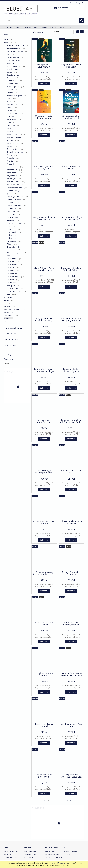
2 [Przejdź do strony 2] (52, 800)
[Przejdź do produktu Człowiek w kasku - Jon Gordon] (44, 507)
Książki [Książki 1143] (7, 42)
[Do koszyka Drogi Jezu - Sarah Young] (44, 692)
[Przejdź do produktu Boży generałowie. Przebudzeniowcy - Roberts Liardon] (44, 305)
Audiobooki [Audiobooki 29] (8, 297)
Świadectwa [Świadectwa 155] (11, 208)
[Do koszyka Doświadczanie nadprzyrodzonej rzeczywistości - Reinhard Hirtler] (71, 641)
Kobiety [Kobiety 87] (10, 108)
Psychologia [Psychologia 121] (11, 179)
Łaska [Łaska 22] (9, 122)
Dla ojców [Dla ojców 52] (10, 280)
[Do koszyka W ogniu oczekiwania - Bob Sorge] (71, 84)
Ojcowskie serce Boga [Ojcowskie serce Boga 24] (15, 152)
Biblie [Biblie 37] (6, 39)
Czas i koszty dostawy (51, 855)
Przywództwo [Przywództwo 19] (12, 176)
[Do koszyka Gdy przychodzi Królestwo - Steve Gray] (71, 794)
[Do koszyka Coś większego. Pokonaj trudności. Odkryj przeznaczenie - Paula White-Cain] (44, 490)
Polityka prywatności (11, 852)
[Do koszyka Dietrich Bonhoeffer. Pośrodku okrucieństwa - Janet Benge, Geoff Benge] (71, 591)
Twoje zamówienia (30, 852)
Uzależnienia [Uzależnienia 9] (12, 232)
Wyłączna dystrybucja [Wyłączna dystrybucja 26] (12, 309)
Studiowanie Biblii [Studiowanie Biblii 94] (14, 200)
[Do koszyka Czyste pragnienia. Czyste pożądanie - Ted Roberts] (44, 591)
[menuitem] (13, 27)
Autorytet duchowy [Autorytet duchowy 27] (14, 48)
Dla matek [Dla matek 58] (11, 271)
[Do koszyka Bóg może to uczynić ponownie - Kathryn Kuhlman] (44, 388)
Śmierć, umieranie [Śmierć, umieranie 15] (14, 205)
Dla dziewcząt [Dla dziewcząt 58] (12, 265)
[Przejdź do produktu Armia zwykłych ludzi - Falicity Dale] (44, 152)
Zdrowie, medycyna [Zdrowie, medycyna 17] (14, 253)
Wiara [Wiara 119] (9, 244)
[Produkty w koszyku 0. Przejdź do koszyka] (61, 8)
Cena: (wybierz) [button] (11, 346)
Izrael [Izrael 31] (9, 99)
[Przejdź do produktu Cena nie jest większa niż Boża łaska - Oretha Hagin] (71, 406)
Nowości (7, 318)
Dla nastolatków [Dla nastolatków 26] (13, 277)
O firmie (67, 855)
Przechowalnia (29, 857)
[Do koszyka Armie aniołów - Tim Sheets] (71, 186)
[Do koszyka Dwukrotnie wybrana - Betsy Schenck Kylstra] (71, 692)
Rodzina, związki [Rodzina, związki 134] (13, 182)
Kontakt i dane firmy (71, 852)
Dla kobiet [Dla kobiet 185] (11, 268)
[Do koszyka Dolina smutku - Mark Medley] (44, 641)
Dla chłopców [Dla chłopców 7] (12, 259)
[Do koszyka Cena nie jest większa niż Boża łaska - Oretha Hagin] (71, 439)
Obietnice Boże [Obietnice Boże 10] (13, 149)
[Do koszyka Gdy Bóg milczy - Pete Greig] (71, 743)
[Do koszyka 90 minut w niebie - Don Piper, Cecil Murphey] (71, 135)
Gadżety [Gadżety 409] (7, 294)
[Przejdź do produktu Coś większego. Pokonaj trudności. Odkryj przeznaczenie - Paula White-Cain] (44, 457)
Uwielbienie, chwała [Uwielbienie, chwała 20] (14, 223)
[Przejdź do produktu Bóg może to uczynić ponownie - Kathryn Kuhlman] (44, 355)
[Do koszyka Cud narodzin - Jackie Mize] (71, 490)
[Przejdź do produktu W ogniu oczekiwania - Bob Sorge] (71, 50)
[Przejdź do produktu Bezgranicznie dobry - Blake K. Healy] (71, 203)
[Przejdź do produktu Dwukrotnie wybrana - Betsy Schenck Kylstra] (71, 659)
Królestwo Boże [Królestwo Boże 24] (13, 114)
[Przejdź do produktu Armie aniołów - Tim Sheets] (71, 152)
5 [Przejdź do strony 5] (63, 800)
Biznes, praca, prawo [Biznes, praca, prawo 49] (15, 51)
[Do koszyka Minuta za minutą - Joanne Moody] (44, 135)
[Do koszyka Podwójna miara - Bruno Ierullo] (44, 84)
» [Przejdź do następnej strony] (71, 800)
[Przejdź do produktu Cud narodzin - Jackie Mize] (71, 457)
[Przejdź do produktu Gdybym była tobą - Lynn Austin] (17, 397)
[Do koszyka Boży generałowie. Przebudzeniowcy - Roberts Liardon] (44, 338)
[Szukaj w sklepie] (42, 21)
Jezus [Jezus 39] (9, 102)
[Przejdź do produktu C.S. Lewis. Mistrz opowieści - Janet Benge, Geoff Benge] (44, 406)
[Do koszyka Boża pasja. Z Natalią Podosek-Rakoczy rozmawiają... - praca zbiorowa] (71, 287)
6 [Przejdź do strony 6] (67, 800)
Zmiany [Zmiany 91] (10, 256)
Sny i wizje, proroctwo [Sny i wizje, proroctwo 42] (15, 197)
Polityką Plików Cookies (58, 863)
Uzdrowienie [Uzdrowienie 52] (12, 235)
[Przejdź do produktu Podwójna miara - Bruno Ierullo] (44, 50)
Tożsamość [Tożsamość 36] (11, 211)
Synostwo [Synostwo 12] (10, 203)
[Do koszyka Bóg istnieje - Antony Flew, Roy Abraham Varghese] (71, 338)
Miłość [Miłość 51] (9, 128)
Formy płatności (49, 852)
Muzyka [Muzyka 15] (7, 306)
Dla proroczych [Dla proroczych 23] (12, 289)
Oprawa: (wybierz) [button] (12, 340)
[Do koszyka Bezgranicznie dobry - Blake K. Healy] (71, 236)
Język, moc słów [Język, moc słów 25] (13, 105)
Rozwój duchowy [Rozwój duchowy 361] (13, 185)
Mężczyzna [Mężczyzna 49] (11, 125)
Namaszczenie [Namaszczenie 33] (12, 143)
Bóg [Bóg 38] (8, 54)
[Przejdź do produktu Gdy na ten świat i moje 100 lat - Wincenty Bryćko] (44, 761)
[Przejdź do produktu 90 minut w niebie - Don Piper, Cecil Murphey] (71, 102)
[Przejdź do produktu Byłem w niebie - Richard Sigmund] (71, 355)
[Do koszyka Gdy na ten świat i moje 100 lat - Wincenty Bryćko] (44, 794)
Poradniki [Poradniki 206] (10, 158)
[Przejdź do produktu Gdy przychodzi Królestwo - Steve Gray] (71, 761)
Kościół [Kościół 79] (9, 111)
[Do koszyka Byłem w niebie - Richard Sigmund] (71, 388)
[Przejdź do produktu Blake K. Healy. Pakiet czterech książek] (44, 254)
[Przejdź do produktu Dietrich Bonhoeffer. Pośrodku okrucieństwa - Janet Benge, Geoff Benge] (71, 558)
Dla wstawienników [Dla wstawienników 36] (14, 291)
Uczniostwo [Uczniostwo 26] (11, 214)
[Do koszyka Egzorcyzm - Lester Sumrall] (44, 743)
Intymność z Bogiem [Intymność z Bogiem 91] (14, 96)
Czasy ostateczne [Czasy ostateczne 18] (13, 66)
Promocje (7, 321)
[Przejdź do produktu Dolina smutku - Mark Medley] (44, 609)
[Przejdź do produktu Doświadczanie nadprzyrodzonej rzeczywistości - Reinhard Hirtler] (71, 609)
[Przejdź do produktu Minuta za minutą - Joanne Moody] (44, 102)
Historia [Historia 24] (10, 93)
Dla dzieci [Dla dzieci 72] (10, 262)
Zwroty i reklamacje (10, 857)
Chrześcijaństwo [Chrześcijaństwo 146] (13, 57)
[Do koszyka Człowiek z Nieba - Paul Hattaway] (71, 540)
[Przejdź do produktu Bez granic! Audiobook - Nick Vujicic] (44, 203)
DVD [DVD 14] (5, 303)
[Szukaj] (81, 21)
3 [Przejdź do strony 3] (56, 800)
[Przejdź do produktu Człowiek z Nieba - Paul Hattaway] (71, 507)
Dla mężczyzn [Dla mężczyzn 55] (12, 274)
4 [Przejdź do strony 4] (60, 800)
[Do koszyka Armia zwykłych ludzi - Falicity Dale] (44, 186)
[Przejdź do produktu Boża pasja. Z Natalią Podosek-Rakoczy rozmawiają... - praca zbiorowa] (71, 254)
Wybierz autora (9, 359)
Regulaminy (8, 855)
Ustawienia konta (30, 855)
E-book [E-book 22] (6, 300)
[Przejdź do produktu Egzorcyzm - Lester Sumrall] (44, 710)
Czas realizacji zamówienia (53, 857)
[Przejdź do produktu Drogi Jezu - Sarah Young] (44, 659)
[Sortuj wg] (63, 32)
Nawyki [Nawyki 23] (10, 146)
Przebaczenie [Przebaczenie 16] (12, 170)
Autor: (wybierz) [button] (11, 334)
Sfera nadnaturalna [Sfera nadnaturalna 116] (14, 188)
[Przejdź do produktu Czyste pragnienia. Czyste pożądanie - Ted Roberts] (44, 558)
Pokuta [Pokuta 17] (9, 155)
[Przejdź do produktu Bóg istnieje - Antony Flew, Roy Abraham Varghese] (71, 305)
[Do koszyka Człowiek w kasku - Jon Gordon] (44, 540)
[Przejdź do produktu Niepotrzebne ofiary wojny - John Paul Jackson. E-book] (58, 834)
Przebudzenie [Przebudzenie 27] (12, 173)
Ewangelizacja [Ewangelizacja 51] (12, 81)
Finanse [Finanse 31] (10, 90)
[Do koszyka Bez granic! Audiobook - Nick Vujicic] (44, 236)
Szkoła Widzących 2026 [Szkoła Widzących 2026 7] (16, 45)
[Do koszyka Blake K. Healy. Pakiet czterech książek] (44, 287)
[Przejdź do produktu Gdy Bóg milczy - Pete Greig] (71, 710)
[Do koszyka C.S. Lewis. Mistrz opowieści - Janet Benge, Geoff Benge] (44, 439)
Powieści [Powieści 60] (10, 161)
